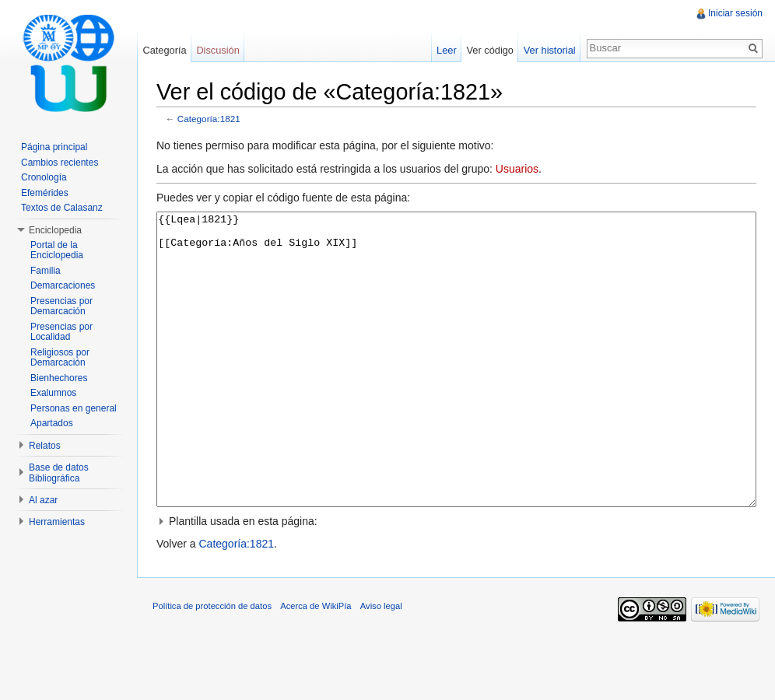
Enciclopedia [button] (55, 230)
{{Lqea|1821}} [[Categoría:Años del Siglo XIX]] (456, 388)
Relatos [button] (45, 446)
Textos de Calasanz (62, 208)
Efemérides (45, 193)
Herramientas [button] (57, 522)
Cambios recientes (60, 163)
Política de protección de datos (212, 664)
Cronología (44, 177)
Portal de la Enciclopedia (57, 250)
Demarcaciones (63, 285)
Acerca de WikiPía (316, 664)
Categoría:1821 (209, 119)
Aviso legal (381, 664)
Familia (46, 271)
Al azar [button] (43, 500)
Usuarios (517, 169)
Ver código (489, 50)
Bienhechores (59, 378)
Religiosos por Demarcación (60, 358)
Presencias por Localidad (61, 332)
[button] (456, 579)
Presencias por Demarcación (61, 306)
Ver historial (550, 50)
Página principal (54, 147)
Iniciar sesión (735, 13)
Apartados (52, 423)
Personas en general (74, 408)
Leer (447, 50)
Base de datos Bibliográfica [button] (59, 473)
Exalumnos (53, 393)
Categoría (164, 50)
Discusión (217, 50)
